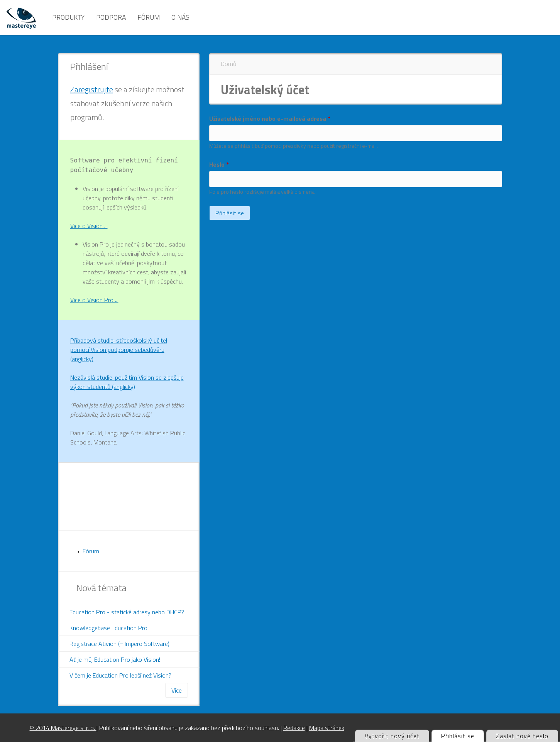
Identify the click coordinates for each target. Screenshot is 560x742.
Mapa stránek (327, 728)
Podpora (111, 17)
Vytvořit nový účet (392, 736)
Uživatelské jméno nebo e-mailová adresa (270, 118)
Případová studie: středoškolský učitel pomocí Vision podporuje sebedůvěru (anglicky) (119, 350)
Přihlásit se (462, 735)
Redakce (294, 728)
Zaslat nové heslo (522, 736)
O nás (180, 17)
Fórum (149, 17)
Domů (228, 64)
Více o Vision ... (89, 226)
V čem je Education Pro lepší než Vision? (120, 675)
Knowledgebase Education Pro (108, 628)
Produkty (68, 17)
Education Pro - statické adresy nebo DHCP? (127, 612)
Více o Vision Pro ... (94, 300)
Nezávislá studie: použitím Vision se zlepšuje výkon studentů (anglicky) (127, 382)
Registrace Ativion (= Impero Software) (119, 644)
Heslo (219, 164)
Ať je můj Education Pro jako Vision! (115, 659)
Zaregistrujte (92, 89)
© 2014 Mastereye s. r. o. (63, 728)
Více (177, 690)
